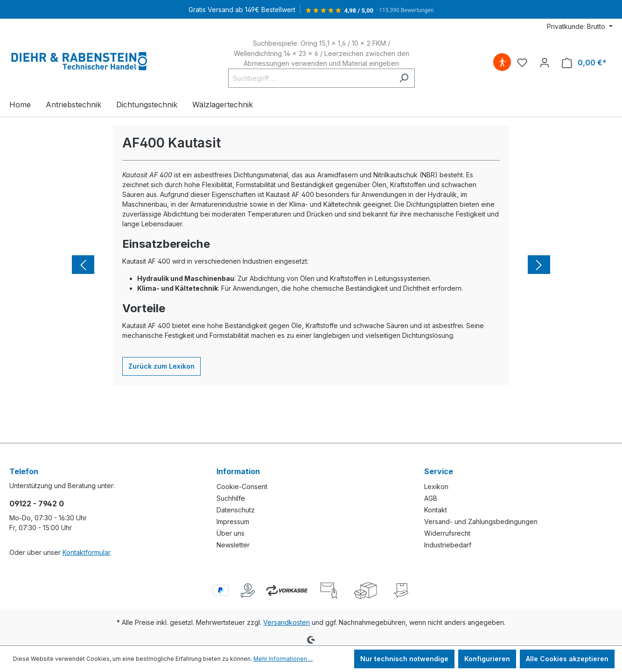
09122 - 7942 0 (37, 504)
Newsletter (233, 545)
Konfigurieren (487, 659)
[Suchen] (404, 78)
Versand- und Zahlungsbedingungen (481, 521)
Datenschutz (236, 510)
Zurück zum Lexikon (161, 366)
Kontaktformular (86, 552)
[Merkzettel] (522, 63)
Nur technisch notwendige (404, 659)
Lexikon (436, 486)
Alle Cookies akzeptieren (567, 659)
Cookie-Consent (242, 486)
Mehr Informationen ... (283, 659)
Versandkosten (287, 622)
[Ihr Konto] (545, 63)
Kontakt (436, 510)
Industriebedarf (448, 545)
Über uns (231, 533)
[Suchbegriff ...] (311, 78)
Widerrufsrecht (447, 533)
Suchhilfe (231, 498)
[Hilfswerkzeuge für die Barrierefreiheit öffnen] (502, 63)
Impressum (233, 521)
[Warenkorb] (584, 63)
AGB (431, 498)
